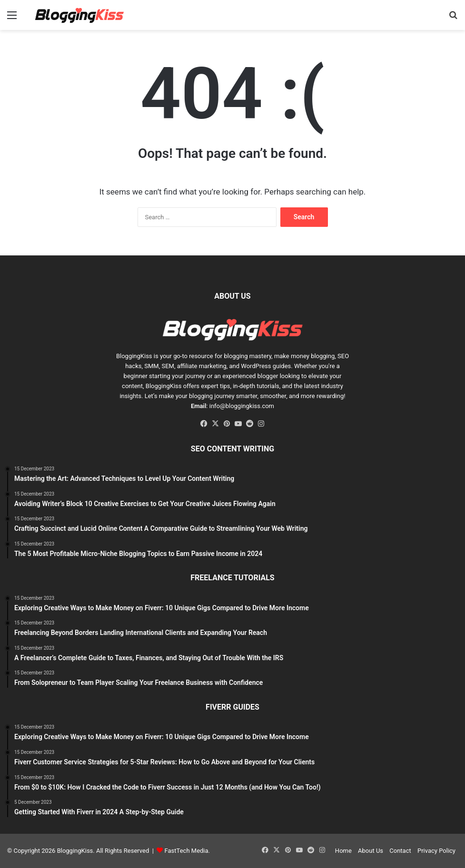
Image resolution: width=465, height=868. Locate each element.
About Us (371, 851)
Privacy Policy (436, 851)
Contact (400, 851)
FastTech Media (187, 851)
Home (343, 851)
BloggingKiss (134, 356)
